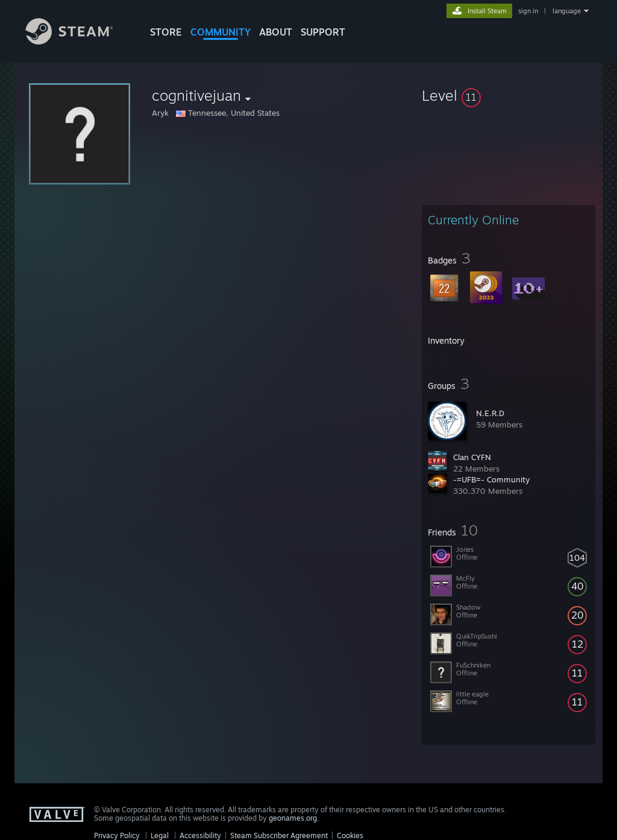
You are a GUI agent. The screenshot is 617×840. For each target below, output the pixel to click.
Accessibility (200, 835)
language (567, 11)
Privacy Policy (117, 835)
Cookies (350, 835)
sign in (528, 11)
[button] (509, 95)
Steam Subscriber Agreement (279, 835)
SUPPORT (323, 32)
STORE (166, 32)
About (276, 32)
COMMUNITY (221, 32)
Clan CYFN (472, 457)
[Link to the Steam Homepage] (78, 41)
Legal (160, 835)
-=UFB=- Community (491, 479)
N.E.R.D (490, 413)
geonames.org (293, 818)
